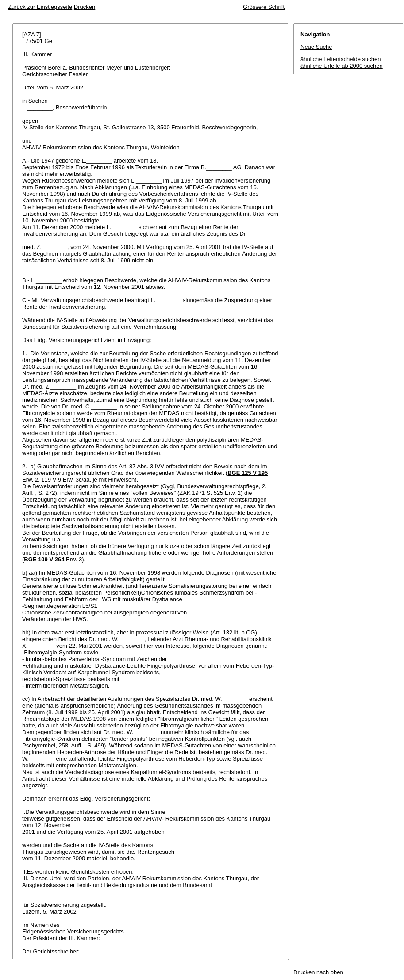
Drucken (85, 7)
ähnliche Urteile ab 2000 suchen (342, 66)
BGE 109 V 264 (44, 559)
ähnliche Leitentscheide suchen (341, 59)
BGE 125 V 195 (248, 473)
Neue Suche (316, 47)
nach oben (330, 972)
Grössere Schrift (264, 7)
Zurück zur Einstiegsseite (40, 7)
